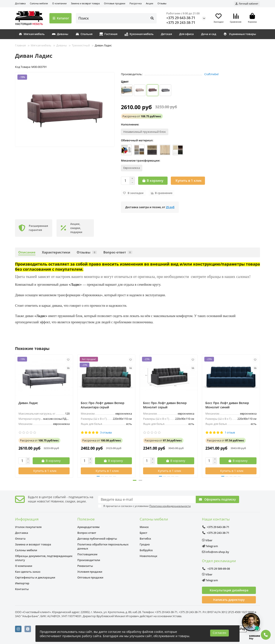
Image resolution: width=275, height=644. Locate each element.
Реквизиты (85, 566)
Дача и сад (209, 34)
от (142, 116)
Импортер (22, 583)
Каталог (60, 18)
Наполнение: (130, 124)
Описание (27, 252)
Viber (207, 540)
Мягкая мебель (32, 34)
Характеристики (56, 252)
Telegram (210, 546)
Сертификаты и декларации (35, 577)
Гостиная (108, 34)
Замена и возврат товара (85, 3)
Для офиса (186, 34)
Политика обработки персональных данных (103, 546)
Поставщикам (87, 554)
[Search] (116, 18)
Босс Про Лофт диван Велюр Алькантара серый (103, 405)
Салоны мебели (39, 3)
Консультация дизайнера (229, 590)
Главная (20, 45)
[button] (134, 480)
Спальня (84, 34)
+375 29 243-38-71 (181, 23)
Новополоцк (148, 556)
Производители (89, 560)
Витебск (145, 539)
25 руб (170, 207)
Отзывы (162, 3)
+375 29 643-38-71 (181, 18)
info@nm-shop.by (215, 552)
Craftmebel (211, 74)
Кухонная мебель (139, 34)
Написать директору (229, 600)
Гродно (145, 544)
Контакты (22, 589)
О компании (59, 3)
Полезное (86, 519)
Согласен (219, 633)
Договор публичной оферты (97, 539)
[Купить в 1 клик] (188, 181)
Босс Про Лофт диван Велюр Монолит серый (165, 405)
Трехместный (81, 45)
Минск (144, 527)
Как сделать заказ (28, 572)
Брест (144, 533)
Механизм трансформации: (141, 160)
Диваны (60, 34)
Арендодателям (88, 527)
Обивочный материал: (137, 140)
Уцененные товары (240, 34)
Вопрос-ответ (118, 252)
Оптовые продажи (115, 3)
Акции (150, 3)
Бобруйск (146, 550)
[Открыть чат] (251, 622)
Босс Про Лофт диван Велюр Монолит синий (227, 405)
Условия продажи (90, 572)
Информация (27, 519)
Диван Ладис (28, 403)
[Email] (147, 499)
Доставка (20, 3)
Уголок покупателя (28, 527)
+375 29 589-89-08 (216, 569)
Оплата (20, 539)
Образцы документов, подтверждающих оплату (44, 558)
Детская (166, 34)
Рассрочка (136, 3)
